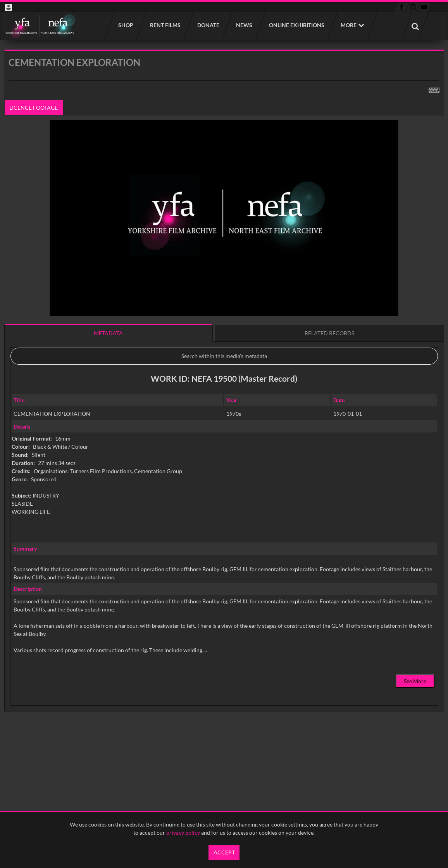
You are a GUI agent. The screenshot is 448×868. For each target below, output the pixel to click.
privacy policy (183, 833)
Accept (224, 852)
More (349, 25)
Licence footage (34, 108)
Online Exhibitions (296, 25)
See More (415, 681)
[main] (224, 400)
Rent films (165, 25)
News (244, 25)
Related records (329, 333)
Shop (125, 25)
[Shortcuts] (434, 89)
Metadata (108, 333)
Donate (208, 25)
